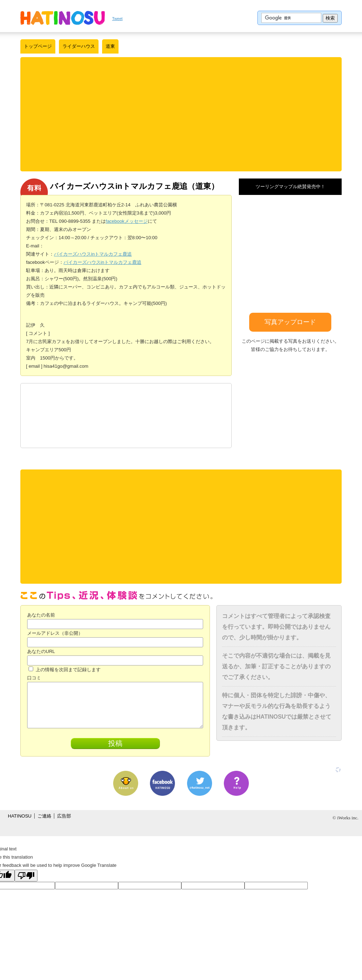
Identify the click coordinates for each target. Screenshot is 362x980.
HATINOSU (20, 816)
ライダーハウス (79, 46)
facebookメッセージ (127, 221)
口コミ (34, 678)
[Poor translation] (26, 876)
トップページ (38, 46)
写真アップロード (290, 322)
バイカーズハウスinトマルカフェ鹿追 (93, 254)
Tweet (117, 19)
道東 (110, 46)
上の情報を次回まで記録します (65, 670)
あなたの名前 (41, 615)
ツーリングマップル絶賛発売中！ (290, 187)
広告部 (64, 816)
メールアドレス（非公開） (55, 633)
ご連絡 (44, 816)
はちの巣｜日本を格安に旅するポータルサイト (63, 18)
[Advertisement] (181, 114)
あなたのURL (41, 651)
